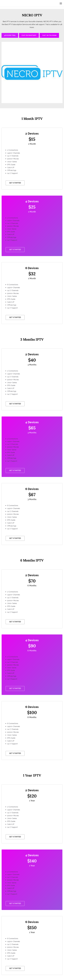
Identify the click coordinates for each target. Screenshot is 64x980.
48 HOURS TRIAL (10, 35)
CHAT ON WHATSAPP (29, 35)
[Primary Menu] (61, 3)
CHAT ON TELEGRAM (49, 35)
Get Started (15, 183)
